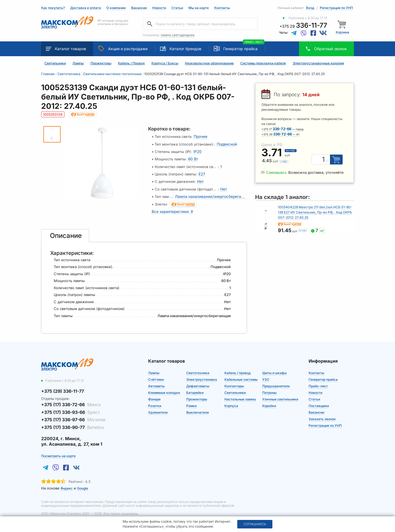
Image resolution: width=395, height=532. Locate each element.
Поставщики (319, 402)
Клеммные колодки (164, 389)
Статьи (177, 8)
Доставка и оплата (86, 8)
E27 (202, 172)
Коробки (269, 402)
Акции (123, 49)
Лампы (78, 63)
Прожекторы (101, 63)
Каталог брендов (181, 49)
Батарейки (195, 389)
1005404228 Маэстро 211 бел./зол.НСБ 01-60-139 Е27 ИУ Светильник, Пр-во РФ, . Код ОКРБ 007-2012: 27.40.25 (315, 212)
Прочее (201, 136)
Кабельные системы (241, 375)
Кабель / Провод (131, 63)
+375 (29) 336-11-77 (63, 387)
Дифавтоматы (198, 382)
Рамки (191, 402)
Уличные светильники (280, 395)
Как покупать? (53, 8)
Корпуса (231, 402)
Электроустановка (202, 375)
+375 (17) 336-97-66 (73, 416)
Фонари (154, 395)
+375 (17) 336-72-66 (71, 400)
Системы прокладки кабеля (263, 63)
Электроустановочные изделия (318, 63)
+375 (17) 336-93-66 (70, 408)
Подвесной (227, 144)
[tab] (65, 232)
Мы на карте (199, 8)
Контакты (222, 8)
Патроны (269, 389)
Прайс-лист (318, 382)
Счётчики (156, 375)
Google (83, 484)
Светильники (55, 63)
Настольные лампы (240, 395)
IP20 (197, 151)
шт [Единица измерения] (328, 161)
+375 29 (303, 26)
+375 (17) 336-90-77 (73, 423)
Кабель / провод (238, 369)
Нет (200, 179)
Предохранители (276, 382)
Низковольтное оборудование (209, 63)
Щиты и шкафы (274, 369)
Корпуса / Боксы (165, 63)
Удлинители (158, 408)
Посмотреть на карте (58, 452)
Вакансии (139, 8)
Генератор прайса (240, 49)
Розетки (155, 402)
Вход (310, 8)
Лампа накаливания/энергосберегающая (212, 194)
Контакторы (234, 382)
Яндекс (67, 484)
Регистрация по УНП (336, 8)
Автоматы (156, 382)
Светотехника (198, 369)
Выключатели (198, 408)
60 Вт (193, 158)
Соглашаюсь (255, 524)
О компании (116, 8)
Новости (159, 8)
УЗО (266, 375)
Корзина (342, 32)
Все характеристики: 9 (172, 208)
